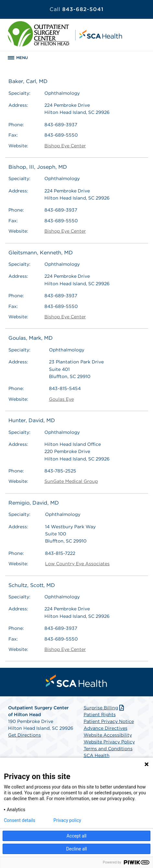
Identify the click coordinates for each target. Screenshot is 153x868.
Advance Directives (106, 728)
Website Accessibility (108, 735)
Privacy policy (67, 820)
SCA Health (97, 755)
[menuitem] (76, 681)
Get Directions (24, 735)
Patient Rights (100, 715)
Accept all (76, 836)
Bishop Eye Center (65, 146)
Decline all (76, 849)
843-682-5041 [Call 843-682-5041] (76, 9)
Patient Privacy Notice (109, 721)
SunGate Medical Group (71, 481)
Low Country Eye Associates (77, 564)
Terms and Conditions (108, 749)
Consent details (20, 820)
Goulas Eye (61, 399)
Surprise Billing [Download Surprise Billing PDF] (105, 708)
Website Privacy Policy (109, 742)
